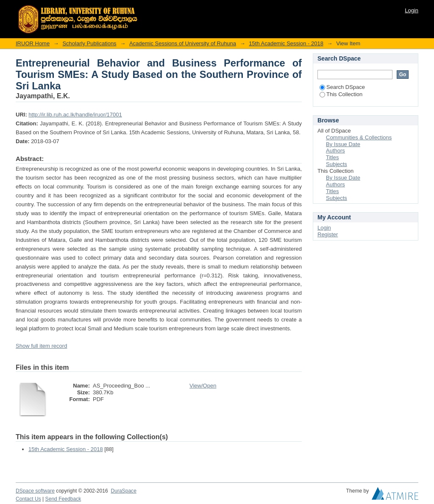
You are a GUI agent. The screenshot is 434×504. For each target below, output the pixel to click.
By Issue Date (343, 144)
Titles (332, 157)
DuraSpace (123, 491)
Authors (335, 151)
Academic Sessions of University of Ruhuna (183, 43)
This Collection (341, 94)
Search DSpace (342, 87)
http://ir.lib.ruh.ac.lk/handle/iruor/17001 (75, 115)
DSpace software (35, 491)
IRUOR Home (33, 43)
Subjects (337, 164)
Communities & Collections (359, 137)
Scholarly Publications (89, 43)
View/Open (203, 386)
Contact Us (28, 499)
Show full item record (41, 346)
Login (412, 10)
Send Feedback (63, 499)
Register (328, 234)
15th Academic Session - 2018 (286, 43)
